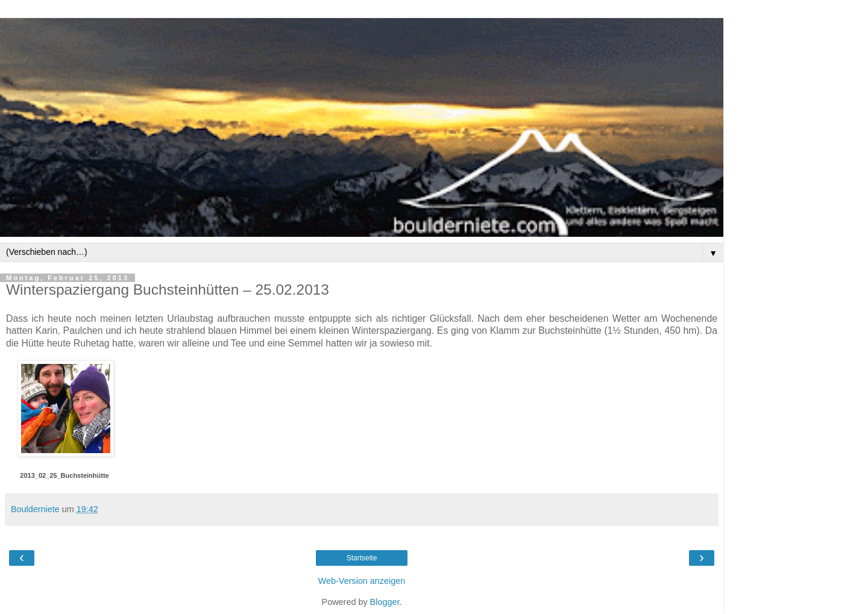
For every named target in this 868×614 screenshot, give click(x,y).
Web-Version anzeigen (362, 581)
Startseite (362, 558)
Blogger (385, 602)
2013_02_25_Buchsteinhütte (64, 475)
